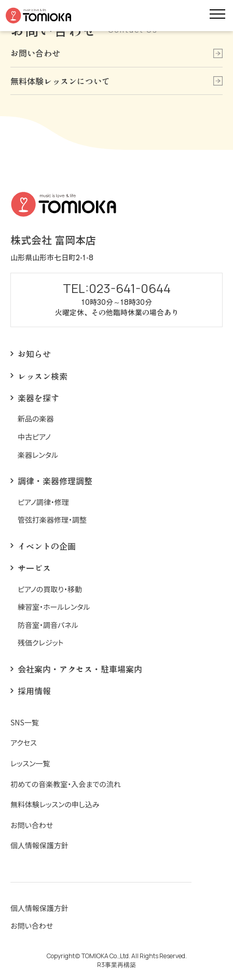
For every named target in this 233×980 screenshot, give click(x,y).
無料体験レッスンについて (60, 81)
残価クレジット (40, 643)
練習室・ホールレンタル (54, 607)
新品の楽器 (36, 419)
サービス (34, 568)
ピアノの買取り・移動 (50, 589)
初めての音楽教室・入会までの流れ (66, 784)
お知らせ (34, 354)
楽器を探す (38, 398)
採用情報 (34, 691)
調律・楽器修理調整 (55, 481)
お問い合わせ (35, 53)
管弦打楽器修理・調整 (52, 520)
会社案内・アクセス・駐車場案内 (80, 669)
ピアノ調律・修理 (43, 502)
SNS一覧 (25, 723)
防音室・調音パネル (48, 625)
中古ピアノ (34, 437)
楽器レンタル (38, 455)
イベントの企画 (47, 546)
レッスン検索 (43, 376)
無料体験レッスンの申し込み (55, 804)
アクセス (24, 743)
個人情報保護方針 (39, 845)
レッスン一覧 (30, 764)
